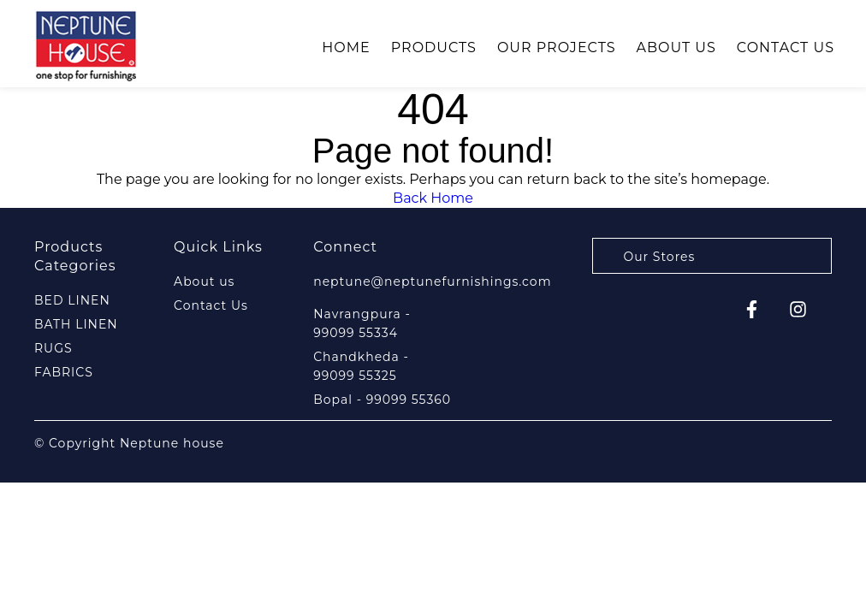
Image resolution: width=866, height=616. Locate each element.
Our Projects (557, 47)
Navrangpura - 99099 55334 (362, 323)
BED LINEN (72, 300)
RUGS (53, 348)
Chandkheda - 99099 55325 (361, 366)
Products (434, 47)
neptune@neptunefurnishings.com (432, 281)
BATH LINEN (76, 324)
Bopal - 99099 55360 (382, 400)
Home (346, 47)
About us (676, 47)
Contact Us (786, 47)
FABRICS (64, 372)
